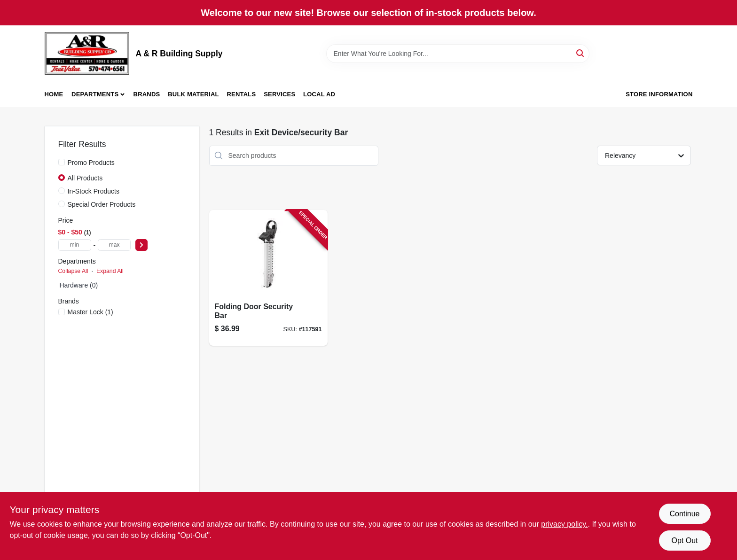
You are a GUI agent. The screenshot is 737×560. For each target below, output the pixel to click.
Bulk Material (193, 94)
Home (54, 94)
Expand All (110, 271)
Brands (147, 94)
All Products (85, 178)
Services (279, 94)
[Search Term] (458, 54)
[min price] (75, 245)
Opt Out (684, 541)
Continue (684, 514)
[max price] (114, 245)
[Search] (581, 53)
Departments (95, 94)
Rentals (242, 94)
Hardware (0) (79, 285)
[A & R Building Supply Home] (87, 54)
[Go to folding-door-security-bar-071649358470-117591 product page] (268, 278)
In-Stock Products (94, 191)
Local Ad (319, 94)
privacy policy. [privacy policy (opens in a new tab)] (564, 524)
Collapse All (73, 271)
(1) (90, 312)
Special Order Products (102, 204)
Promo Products (91, 163)
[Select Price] (141, 245)
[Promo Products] (62, 162)
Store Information (659, 94)
